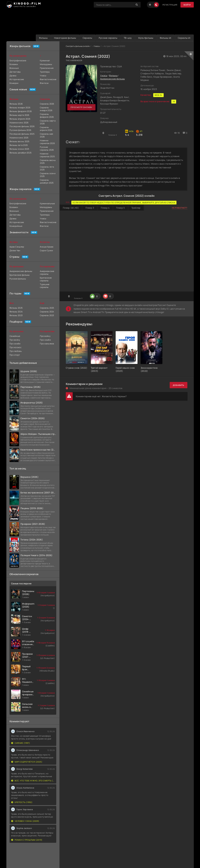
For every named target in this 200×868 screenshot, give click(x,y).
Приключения (47, 68)
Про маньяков (47, 344)
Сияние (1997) (21, 743)
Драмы (13, 76)
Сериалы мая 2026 (46, 135)
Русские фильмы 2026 (20, 130)
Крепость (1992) (22, 802)
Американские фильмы (112, 79)
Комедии (14, 83)
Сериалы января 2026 (46, 109)
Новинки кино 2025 (19, 138)
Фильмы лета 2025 (19, 145)
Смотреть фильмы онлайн (78, 46)
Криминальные (47, 203)
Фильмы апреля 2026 (20, 119)
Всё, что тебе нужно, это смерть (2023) (33, 781)
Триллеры (45, 72)
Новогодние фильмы (65, 38)
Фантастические (48, 79)
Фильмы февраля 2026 (21, 111)
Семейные (15, 336)
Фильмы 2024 (16, 312)
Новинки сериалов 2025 (47, 155)
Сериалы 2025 (47, 308)
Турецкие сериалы (45, 286)
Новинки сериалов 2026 (47, 142)
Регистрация (170, 5)
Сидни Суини (46, 250)
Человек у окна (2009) (25, 821)
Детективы (15, 72)
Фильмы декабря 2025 (21, 153)
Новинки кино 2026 (19, 123)
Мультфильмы (146, 38)
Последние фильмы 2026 (22, 126)
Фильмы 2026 (16, 104)
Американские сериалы (47, 273)
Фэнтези (44, 83)
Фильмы (43, 38)
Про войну (15, 340)
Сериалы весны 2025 (48, 162)
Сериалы (87, 38)
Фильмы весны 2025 (20, 141)
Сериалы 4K (184, 38)
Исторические (17, 79)
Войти (187, 5)
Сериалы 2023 (47, 315)
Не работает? (180, 208)
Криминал (45, 60)
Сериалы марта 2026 (48, 122)
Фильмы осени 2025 (19, 149)
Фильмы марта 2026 (19, 115)
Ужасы (97, 46)
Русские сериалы (108, 38)
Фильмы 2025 (16, 308)
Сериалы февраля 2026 (47, 116)
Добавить (179, 385)
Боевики (14, 64)
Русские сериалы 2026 (47, 148)
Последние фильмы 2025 (22, 134)
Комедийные (16, 226)
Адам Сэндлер (17, 247)
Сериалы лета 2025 (47, 168)
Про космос (15, 347)
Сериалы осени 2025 (48, 175)
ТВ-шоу (128, 38)
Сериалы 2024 (47, 312)
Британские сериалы (46, 279)
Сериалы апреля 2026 (46, 129)
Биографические (18, 60)
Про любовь (16, 351)
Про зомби (15, 344)
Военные (14, 68)
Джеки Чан (15, 250)
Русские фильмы (18, 279)
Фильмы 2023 (16, 315)
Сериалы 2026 (47, 104)
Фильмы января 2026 (20, 108)
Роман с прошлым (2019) (27, 840)
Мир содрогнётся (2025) (27, 762)
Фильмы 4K (166, 38)
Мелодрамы (46, 64)
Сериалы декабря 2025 (47, 181)
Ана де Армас (47, 247)
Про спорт (15, 355)
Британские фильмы (20, 275)
